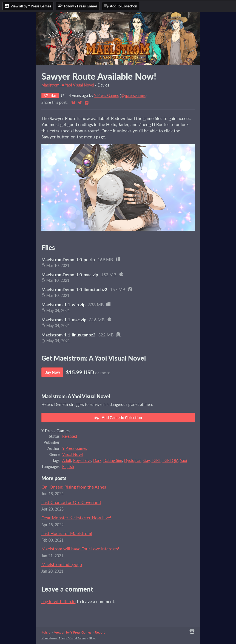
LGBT (156, 461)
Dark (97, 461)
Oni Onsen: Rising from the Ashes (74, 487)
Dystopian (133, 461)
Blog (92, 638)
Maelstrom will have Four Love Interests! (80, 549)
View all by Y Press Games (73, 632)
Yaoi (184, 461)
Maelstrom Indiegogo (62, 564)
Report (100, 632)
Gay (147, 461)
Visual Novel (73, 455)
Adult (67, 461)
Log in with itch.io (59, 601)
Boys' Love (82, 461)
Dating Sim (113, 461)
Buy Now (52, 372)
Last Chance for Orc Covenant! (71, 502)
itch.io (46, 632)
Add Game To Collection (118, 418)
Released (70, 436)
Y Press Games (106, 96)
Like (50, 95)
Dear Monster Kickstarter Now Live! (76, 518)
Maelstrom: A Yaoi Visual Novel (68, 85)
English (68, 467)
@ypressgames (133, 96)
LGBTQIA (170, 461)
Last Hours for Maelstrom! (67, 533)
